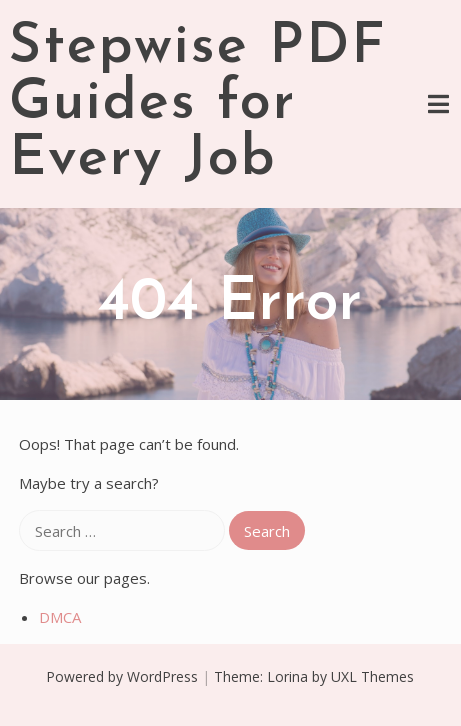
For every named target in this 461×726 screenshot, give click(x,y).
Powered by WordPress (122, 676)
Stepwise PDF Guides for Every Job (198, 104)
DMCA (60, 617)
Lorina (287, 676)
